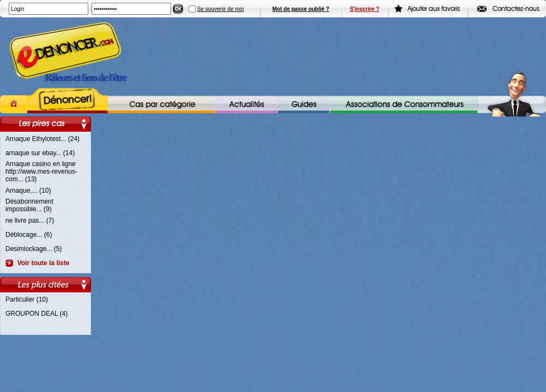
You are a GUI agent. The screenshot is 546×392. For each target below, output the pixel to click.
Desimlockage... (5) (34, 249)
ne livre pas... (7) (30, 220)
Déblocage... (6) (29, 235)
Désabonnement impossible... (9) (29, 205)
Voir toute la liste (41, 263)
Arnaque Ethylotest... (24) (43, 139)
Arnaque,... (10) (28, 191)
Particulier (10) (27, 299)
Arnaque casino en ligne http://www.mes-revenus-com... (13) (41, 171)
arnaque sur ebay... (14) (40, 153)
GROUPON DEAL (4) (37, 314)
